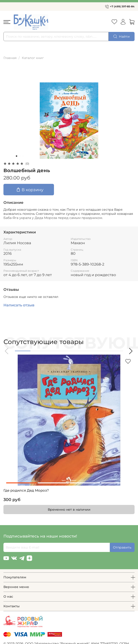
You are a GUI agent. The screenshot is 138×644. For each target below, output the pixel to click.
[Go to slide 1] (17, 156)
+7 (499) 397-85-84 (122, 6)
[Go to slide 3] (23, 156)
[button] (7, 351)
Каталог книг (33, 58)
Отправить (122, 547)
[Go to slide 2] (20, 156)
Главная (10, 58)
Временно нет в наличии (69, 510)
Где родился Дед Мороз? (26, 490)
